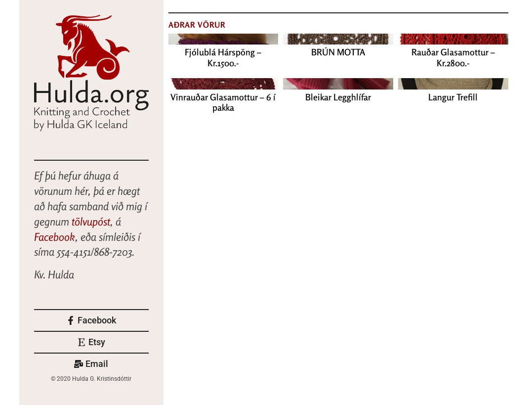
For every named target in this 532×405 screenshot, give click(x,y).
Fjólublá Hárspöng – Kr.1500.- (223, 57)
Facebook (55, 237)
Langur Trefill (453, 97)
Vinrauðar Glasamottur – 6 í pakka (223, 102)
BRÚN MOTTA (338, 52)
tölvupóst (91, 222)
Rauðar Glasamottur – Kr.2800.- (453, 57)
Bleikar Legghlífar (338, 97)
